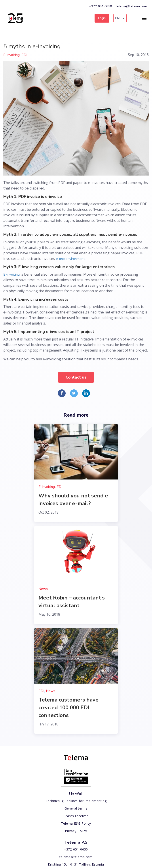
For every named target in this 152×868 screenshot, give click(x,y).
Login (102, 18)
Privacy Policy (76, 831)
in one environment (70, 259)
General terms (76, 808)
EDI (24, 55)
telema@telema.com (131, 6)
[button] (120, 18)
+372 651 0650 (101, 6)
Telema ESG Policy (76, 823)
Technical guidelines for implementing (76, 801)
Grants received (76, 816)
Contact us (76, 377)
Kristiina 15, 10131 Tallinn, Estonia (76, 864)
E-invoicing (11, 55)
